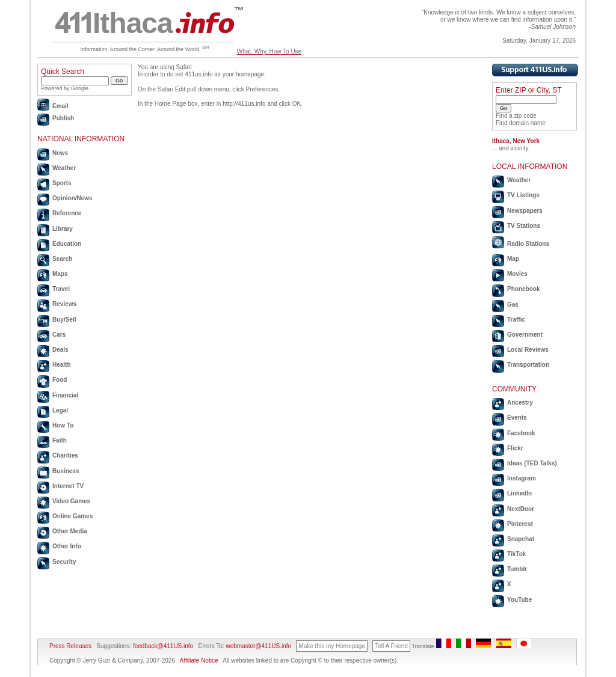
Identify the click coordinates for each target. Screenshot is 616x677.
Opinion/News (72, 198)
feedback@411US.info (162, 646)
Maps (60, 274)
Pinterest (520, 524)
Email (60, 106)
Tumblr (517, 569)
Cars (59, 335)
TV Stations (524, 226)
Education (67, 244)
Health (62, 365)
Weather (64, 168)
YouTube (519, 600)
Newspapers (525, 211)
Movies (517, 274)
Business (66, 471)
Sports (62, 183)
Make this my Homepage (332, 646)
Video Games (71, 501)
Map (513, 259)
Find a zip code (516, 116)
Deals (60, 350)
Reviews (64, 304)
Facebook (521, 433)
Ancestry (520, 403)
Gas (513, 305)
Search (62, 259)
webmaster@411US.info (258, 646)
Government (525, 335)
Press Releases (70, 646)
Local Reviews (528, 350)
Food (60, 380)
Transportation (528, 365)
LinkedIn (519, 493)
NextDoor (521, 509)
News (60, 153)
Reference (67, 213)
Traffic (516, 320)
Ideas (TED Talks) (532, 463)
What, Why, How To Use (269, 51)
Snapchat (521, 539)
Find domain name (521, 123)
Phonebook (523, 289)
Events (517, 418)
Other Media (70, 531)
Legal (60, 410)
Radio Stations (528, 244)
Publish (63, 118)
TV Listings (523, 195)
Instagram (522, 478)
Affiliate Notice (199, 660)
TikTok (516, 554)
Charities (65, 455)
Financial (65, 395)
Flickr (515, 448)
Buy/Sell (64, 320)
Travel (61, 289)
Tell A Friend (391, 646)
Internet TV (68, 486)
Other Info (67, 546)
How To (63, 425)
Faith (60, 440)
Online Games (72, 516)
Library (63, 229)
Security (64, 562)
